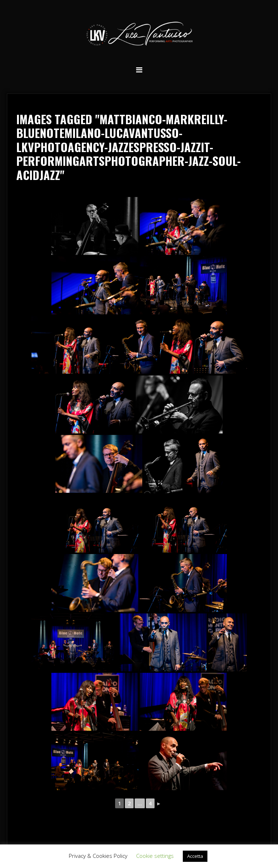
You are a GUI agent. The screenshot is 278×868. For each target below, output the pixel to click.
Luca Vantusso (139, 35)
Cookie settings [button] (155, 856)
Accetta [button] (195, 856)
